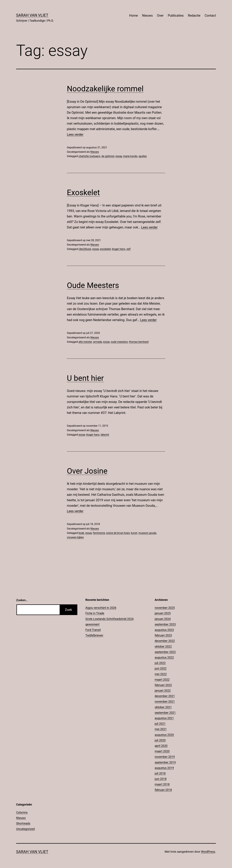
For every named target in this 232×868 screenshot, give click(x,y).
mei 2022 (161, 674)
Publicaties (176, 15)
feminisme (99, 533)
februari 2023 (163, 635)
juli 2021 (160, 724)
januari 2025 (163, 613)
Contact (210, 15)
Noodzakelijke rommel (105, 89)
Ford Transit (93, 630)
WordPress (208, 852)
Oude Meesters (93, 285)
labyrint (105, 435)
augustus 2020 (164, 735)
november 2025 (165, 608)
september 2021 (165, 713)
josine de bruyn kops (118, 533)
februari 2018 (163, 790)
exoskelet (105, 249)
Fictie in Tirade (95, 613)
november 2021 (165, 701)
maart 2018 (162, 784)
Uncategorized (25, 829)
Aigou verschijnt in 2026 (101, 608)
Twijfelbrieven (94, 635)
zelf (129, 249)
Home (134, 15)
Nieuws (147, 15)
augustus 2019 (164, 768)
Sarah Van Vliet (32, 15)
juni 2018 (161, 779)
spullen (143, 156)
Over (160, 15)
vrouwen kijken (75, 537)
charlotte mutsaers (89, 156)
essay (119, 156)
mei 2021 (161, 729)
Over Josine (87, 471)
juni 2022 (161, 668)
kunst (134, 533)
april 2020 (161, 746)
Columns (22, 812)
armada (98, 342)
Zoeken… (22, 600)
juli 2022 (160, 663)
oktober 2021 (163, 707)
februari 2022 (163, 685)
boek (81, 533)
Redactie (194, 15)
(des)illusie (85, 249)
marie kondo (130, 156)
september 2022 (165, 652)
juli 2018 (160, 773)
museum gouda (147, 533)
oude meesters (119, 342)
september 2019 (165, 762)
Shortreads (23, 823)
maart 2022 (162, 680)
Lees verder (75, 134)
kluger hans (119, 249)
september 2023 (165, 624)
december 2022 (165, 641)
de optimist (108, 156)
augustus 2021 (164, 718)
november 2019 (165, 757)
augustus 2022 (164, 657)
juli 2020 (160, 740)
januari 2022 (163, 691)
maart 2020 (162, 751)
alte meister (85, 342)
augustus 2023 (164, 630)
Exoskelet (83, 193)
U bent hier (85, 378)
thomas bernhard (139, 342)
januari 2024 (163, 619)
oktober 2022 (163, 646)
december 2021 (165, 696)
